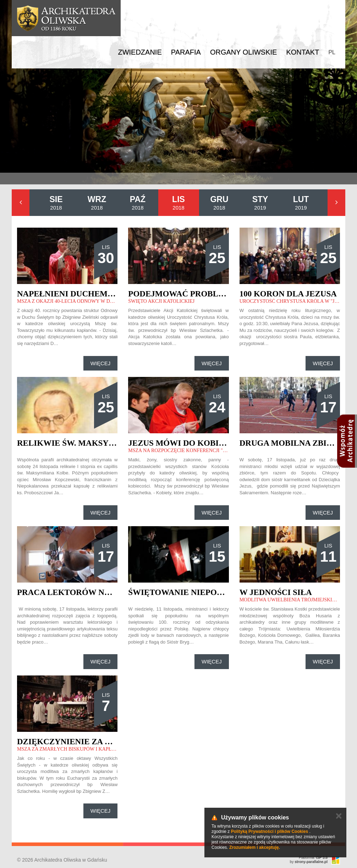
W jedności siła (276, 592)
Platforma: (313, 858)
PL (332, 52)
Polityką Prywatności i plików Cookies (270, 831)
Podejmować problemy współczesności (222, 294)
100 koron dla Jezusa (288, 294)
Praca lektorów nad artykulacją (98, 592)
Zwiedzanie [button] (140, 52)
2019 (260, 203)
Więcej (101, 363)
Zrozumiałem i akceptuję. (255, 847)
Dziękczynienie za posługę (80, 742)
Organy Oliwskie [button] (244, 52)
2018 (56, 203)
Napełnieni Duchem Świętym (83, 294)
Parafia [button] (186, 52)
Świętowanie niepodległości (197, 592)
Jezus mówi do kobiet (179, 443)
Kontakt (303, 52)
